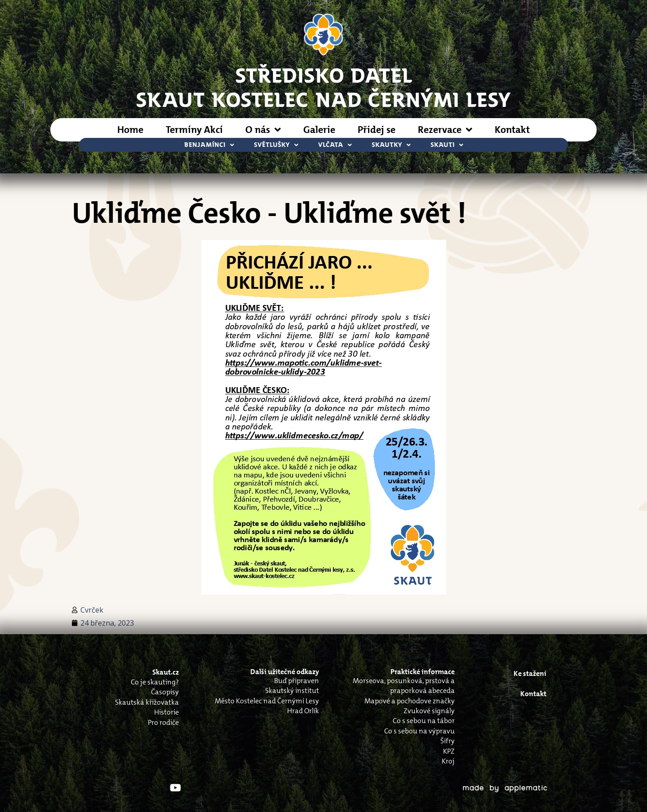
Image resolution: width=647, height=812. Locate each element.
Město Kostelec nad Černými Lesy (267, 701)
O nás (263, 130)
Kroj (448, 761)
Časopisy (165, 692)
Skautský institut (292, 691)
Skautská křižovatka (147, 702)
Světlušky (276, 145)
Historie (166, 712)
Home (130, 130)
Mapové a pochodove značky (410, 701)
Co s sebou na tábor (424, 721)
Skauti (447, 145)
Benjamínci (209, 145)
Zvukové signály (429, 711)
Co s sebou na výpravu (419, 731)
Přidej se (377, 130)
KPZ (449, 751)
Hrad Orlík (303, 711)
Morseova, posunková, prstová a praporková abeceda (404, 686)
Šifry (448, 741)
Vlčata (335, 145)
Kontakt (512, 130)
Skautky (391, 145)
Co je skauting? (155, 682)
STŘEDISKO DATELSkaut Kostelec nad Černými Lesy (323, 87)
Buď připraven (297, 681)
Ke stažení (530, 673)
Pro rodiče (163, 722)
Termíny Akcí (194, 130)
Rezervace (445, 130)
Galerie (319, 130)
